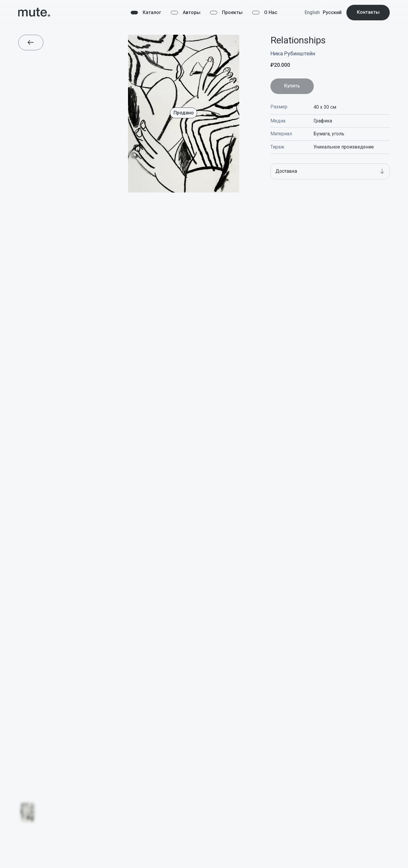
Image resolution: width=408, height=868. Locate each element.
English (312, 12)
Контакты (368, 12)
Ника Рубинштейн (293, 53)
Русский (332, 12)
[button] (330, 171)
